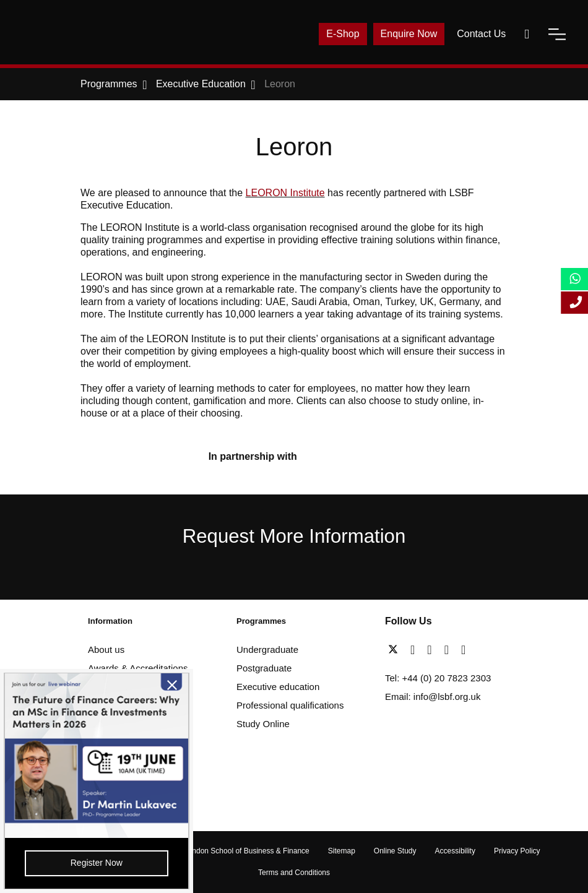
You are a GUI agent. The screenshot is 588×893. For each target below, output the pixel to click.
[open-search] (527, 34)
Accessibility (455, 851)
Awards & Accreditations (138, 668)
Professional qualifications (290, 705)
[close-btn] (155, 687)
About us (106, 649)
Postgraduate (264, 668)
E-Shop (343, 34)
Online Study (395, 851)
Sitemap (342, 851)
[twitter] (396, 650)
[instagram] (463, 650)
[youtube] (450, 650)
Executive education (278, 687)
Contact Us (481, 34)
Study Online (263, 724)
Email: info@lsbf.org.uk (433, 697)
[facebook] (416, 650)
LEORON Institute (285, 193)
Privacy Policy (517, 851)
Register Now (89, 861)
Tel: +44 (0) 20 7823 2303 (438, 678)
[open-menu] (557, 34)
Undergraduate (267, 649)
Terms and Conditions (294, 873)
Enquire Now (409, 34)
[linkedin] (432, 650)
